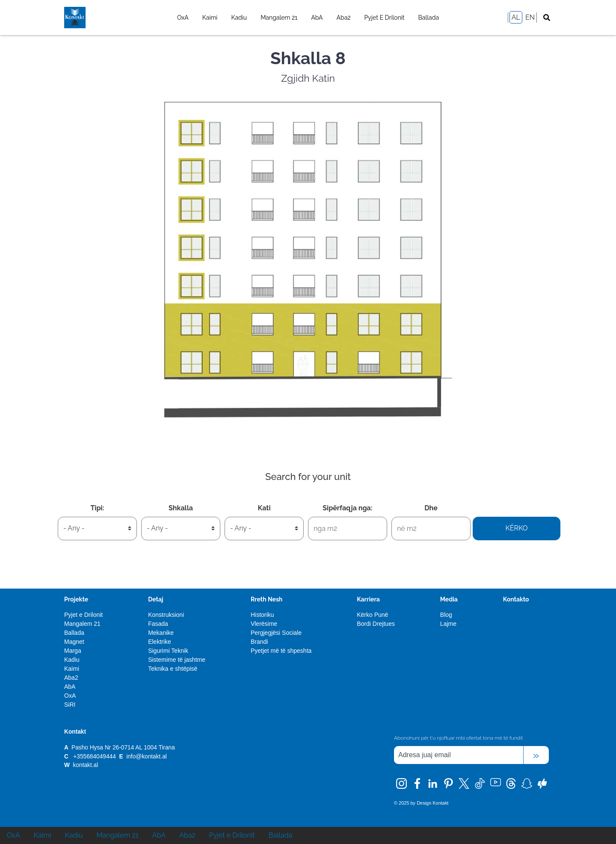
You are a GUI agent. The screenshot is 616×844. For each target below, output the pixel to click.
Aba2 (344, 18)
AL (516, 17)
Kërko (516, 528)
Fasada (158, 624)
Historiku (262, 615)
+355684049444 (94, 757)
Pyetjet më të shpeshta (281, 651)
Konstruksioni (166, 615)
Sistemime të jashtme (177, 660)
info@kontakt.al (147, 757)
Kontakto (516, 599)
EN (530, 17)
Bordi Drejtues (376, 624)
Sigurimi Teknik (168, 651)
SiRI (70, 705)
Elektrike (160, 642)
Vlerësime (264, 624)
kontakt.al (86, 765)
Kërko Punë (372, 615)
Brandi (259, 642)
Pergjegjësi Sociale (276, 633)
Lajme (448, 624)
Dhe (431, 508)
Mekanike (161, 633)
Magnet (74, 642)
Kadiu (239, 18)
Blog (446, 615)
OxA (183, 18)
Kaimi (210, 18)
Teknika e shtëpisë (173, 669)
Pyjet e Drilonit (385, 18)
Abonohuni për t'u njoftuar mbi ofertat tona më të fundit (458, 738)
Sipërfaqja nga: (347, 508)
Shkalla (181, 508)
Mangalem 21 (279, 18)
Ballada (429, 18)
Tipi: (97, 508)
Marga (73, 651)
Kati (264, 508)
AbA (317, 18)
